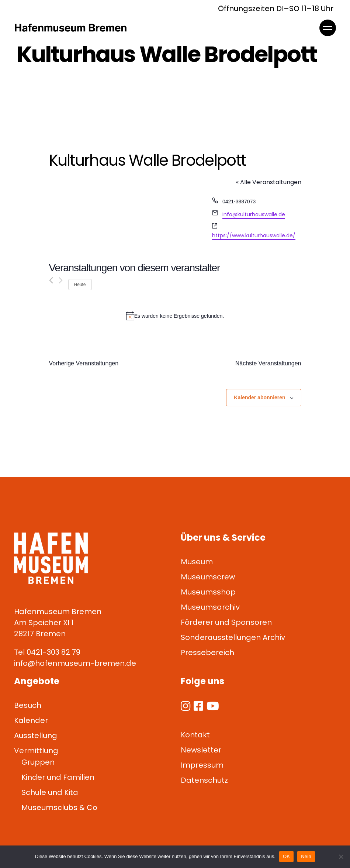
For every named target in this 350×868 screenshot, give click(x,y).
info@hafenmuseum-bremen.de (75, 663)
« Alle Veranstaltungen (269, 182)
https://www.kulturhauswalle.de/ (254, 235)
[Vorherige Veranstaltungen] (51, 280)
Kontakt (195, 735)
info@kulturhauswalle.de (254, 214)
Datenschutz (204, 780)
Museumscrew (208, 577)
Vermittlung (36, 751)
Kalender (31, 720)
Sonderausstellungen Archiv (233, 637)
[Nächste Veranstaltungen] (61, 280)
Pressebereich (207, 652)
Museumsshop (208, 592)
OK (286, 856)
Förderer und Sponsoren (226, 622)
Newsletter (201, 750)
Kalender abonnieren (259, 397)
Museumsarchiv (210, 607)
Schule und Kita (50, 792)
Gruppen (38, 762)
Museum (197, 562)
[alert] (175, 316)
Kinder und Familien (58, 777)
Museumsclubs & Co (59, 807)
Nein (306, 856)
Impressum (202, 765)
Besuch (28, 705)
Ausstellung (36, 736)
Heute (80, 285)
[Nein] (341, 857)
